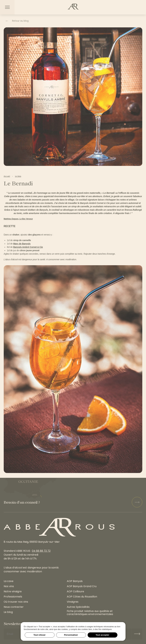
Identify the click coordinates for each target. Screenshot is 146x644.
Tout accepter (102, 635)
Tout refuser (40, 635)
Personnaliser (71, 635)
